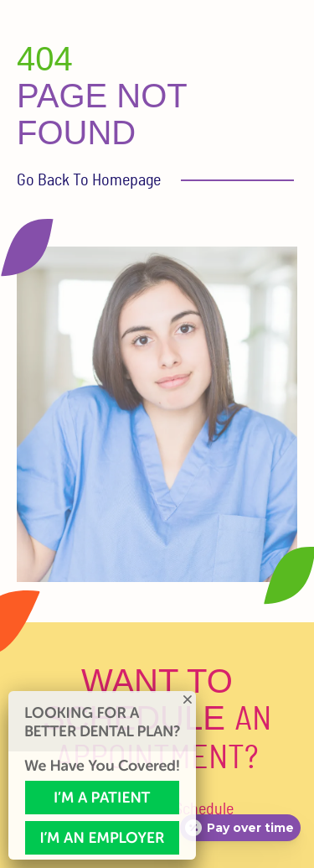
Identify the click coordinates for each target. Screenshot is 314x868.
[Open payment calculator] (240, 828)
